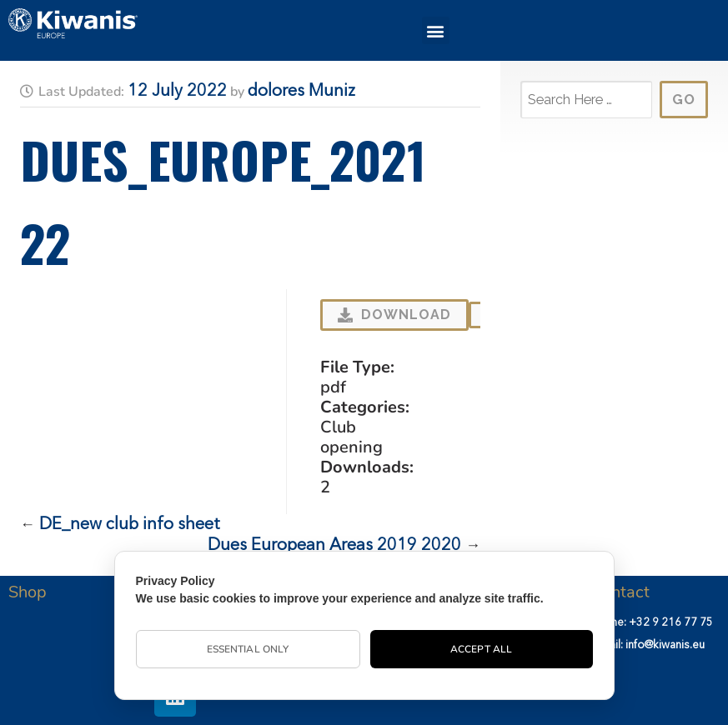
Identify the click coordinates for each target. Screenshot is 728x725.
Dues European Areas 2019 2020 (334, 546)
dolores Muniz (301, 92)
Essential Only (248, 649)
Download (394, 315)
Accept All (481, 649)
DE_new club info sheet (130, 525)
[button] (436, 30)
